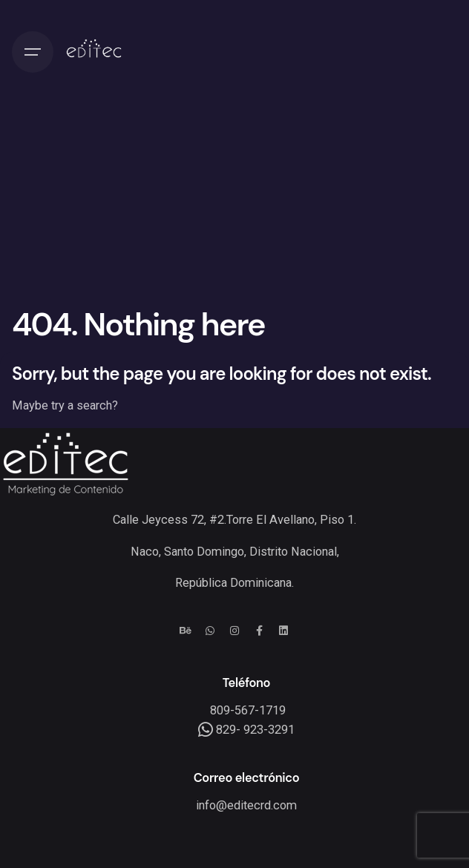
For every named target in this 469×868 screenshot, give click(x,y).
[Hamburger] (33, 52)
